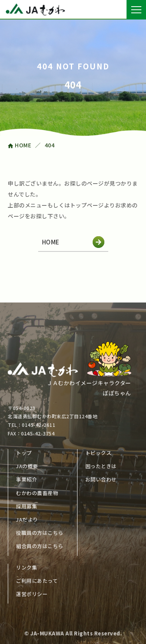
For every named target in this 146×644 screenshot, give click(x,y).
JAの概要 (27, 466)
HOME (73, 242)
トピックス (99, 453)
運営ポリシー (32, 594)
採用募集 (26, 506)
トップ (24, 453)
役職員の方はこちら (40, 533)
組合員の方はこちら (40, 546)
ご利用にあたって (37, 581)
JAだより (27, 519)
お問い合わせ (101, 479)
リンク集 (26, 567)
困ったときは (101, 466)
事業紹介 (26, 479)
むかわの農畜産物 (37, 493)
